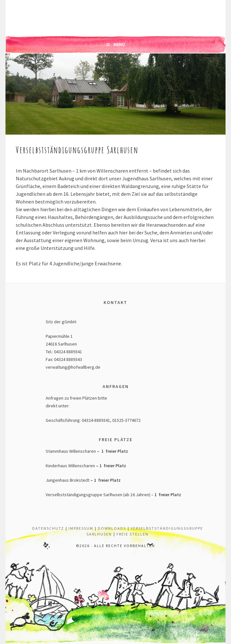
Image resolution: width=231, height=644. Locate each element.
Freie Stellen (133, 534)
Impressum (81, 528)
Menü (119, 44)
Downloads (112, 528)
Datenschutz (48, 528)
